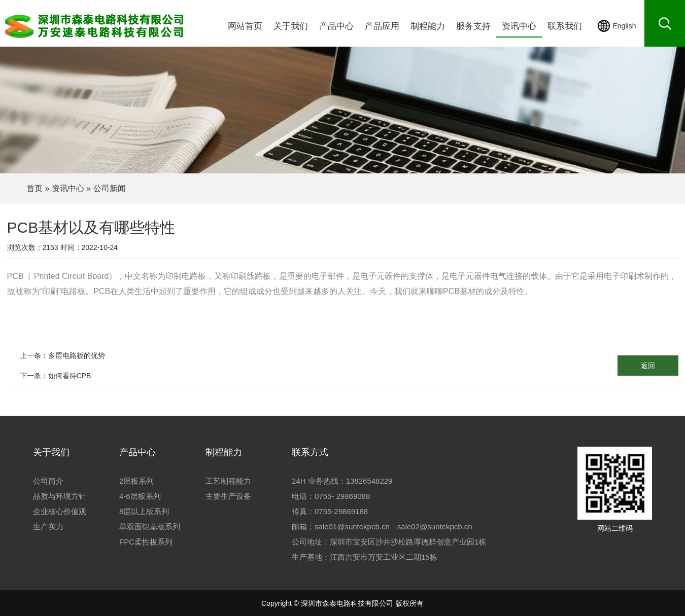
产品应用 (382, 26)
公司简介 (48, 481)
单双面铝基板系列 (150, 527)
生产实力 (48, 527)
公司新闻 (110, 188)
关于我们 (291, 26)
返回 (648, 366)
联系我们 (565, 26)
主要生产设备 (228, 496)
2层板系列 (136, 481)
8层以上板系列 (144, 511)
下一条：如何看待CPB (56, 376)
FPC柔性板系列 (146, 542)
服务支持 (473, 26)
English (625, 26)
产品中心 (336, 26)
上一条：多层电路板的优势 (62, 355)
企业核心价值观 (60, 511)
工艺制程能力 (228, 481)
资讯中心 (519, 26)
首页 (35, 188)
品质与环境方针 (60, 496)
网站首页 (245, 26)
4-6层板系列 (140, 496)
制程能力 (428, 26)
